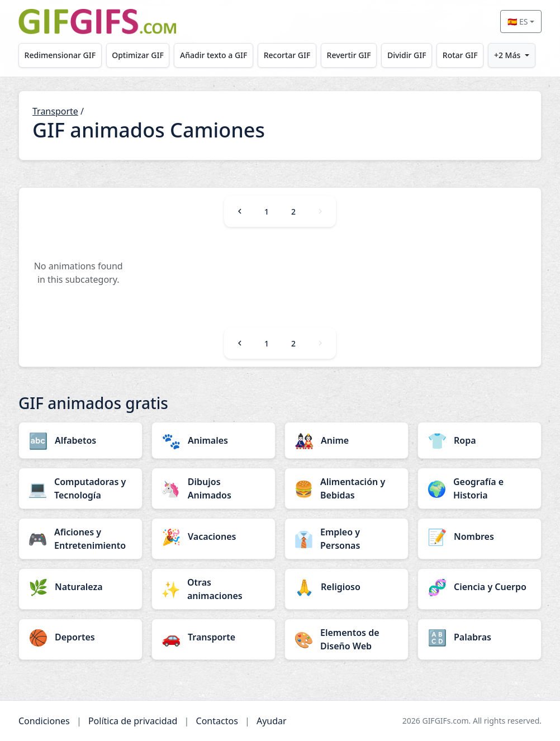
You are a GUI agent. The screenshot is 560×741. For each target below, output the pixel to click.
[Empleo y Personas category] (347, 539)
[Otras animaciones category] (213, 589)
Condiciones (44, 721)
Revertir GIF (349, 55)
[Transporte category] (213, 637)
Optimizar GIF (138, 55)
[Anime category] (347, 440)
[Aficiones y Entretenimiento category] (80, 539)
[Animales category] (213, 440)
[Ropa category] (480, 440)
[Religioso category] (347, 587)
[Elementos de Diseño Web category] (347, 639)
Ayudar (272, 721)
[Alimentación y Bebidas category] (347, 488)
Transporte (55, 111)
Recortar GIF (287, 55)
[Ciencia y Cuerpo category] (480, 587)
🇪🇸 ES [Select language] (518, 22)
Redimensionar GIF (60, 55)
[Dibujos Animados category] (213, 488)
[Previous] (240, 211)
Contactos (217, 721)
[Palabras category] (480, 637)
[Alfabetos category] (80, 440)
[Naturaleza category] (80, 587)
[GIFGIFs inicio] (97, 22)
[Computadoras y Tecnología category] (80, 488)
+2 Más (507, 55)
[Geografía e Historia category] (480, 488)
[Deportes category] (80, 637)
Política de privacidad (133, 721)
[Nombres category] (480, 536)
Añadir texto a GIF (213, 55)
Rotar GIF (460, 55)
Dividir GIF (407, 55)
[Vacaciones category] (213, 536)
